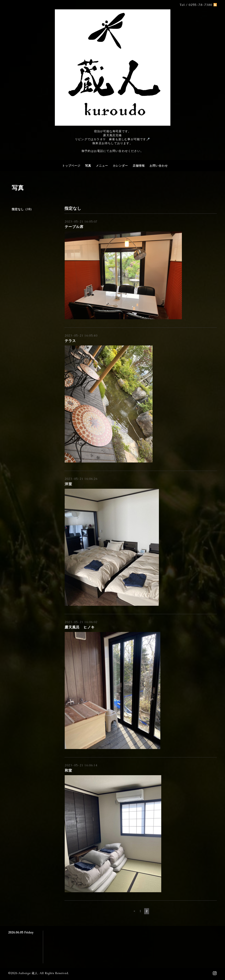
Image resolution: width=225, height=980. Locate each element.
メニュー (102, 166)
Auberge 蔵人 (28, 973)
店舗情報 (139, 166)
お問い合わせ (159, 166)
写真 (88, 166)
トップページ (71, 166)
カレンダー (120, 166)
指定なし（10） (22, 209)
